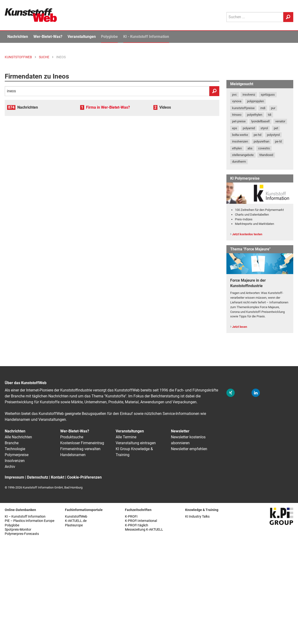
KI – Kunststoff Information (25, 517)
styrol (264, 128)
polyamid (249, 128)
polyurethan (261, 141)
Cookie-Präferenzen (84, 477)
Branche (12, 443)
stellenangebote (243, 155)
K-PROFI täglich (137, 525)
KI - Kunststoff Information (146, 37)
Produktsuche (72, 437)
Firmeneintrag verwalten (80, 449)
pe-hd (257, 135)
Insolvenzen (15, 461)
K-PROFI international (141, 521)
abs (250, 148)
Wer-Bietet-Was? (48, 37)
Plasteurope (74, 525)
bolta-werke (240, 135)
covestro (264, 148)
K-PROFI (131, 517)
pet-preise (239, 121)
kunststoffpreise (243, 108)
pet (276, 128)
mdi (263, 108)
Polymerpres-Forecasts (22, 534)
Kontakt (58, 477)
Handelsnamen (73, 455)
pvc (234, 95)
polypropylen (255, 101)
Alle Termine (126, 437)
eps (235, 128)
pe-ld (278, 141)
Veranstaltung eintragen (136, 443)
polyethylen (255, 115)
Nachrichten (18, 37)
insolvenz (249, 95)
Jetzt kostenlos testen (247, 234)
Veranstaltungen (82, 37)
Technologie (15, 449)
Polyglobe (109, 37)
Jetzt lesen (240, 327)
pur (273, 108)
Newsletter (180, 431)
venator (280, 121)
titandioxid (266, 155)
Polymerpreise (17, 455)
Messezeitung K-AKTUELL (144, 530)
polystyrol (273, 135)
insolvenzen (240, 141)
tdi (270, 115)
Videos (165, 107)
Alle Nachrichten (18, 437)
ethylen (237, 148)
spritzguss (268, 95)
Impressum (14, 477)
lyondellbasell (260, 121)
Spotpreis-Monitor (18, 530)
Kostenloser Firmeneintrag (82, 443)
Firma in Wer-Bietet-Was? (108, 107)
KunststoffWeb (76, 517)
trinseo (237, 115)
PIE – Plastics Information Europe (30, 521)
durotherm (239, 162)
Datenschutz (38, 477)
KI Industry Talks (197, 517)
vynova (237, 101)
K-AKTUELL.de (76, 521)
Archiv (10, 467)
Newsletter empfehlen (189, 449)
